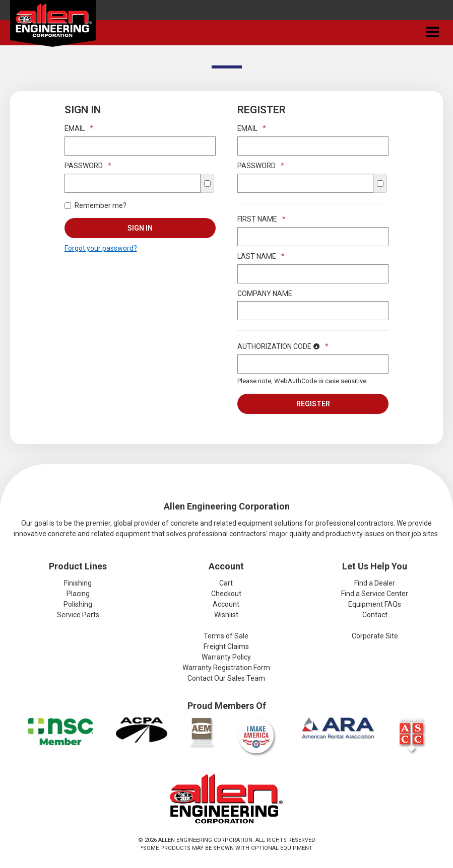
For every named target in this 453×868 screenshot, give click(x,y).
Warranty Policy (226, 657)
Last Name (261, 256)
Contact (375, 615)
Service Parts (78, 615)
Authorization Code (283, 346)
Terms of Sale (226, 636)
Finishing (78, 583)
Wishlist (226, 615)
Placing (78, 594)
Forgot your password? (101, 248)
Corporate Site (375, 636)
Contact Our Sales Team (226, 678)
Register (313, 404)
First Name (262, 219)
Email (79, 128)
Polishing (78, 604)
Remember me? (95, 205)
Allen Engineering (53, 26)
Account (226, 604)
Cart (226, 583)
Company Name (265, 294)
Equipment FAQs (375, 604)
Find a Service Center (375, 594)
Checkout (226, 594)
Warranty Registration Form (226, 668)
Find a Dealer (375, 583)
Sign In (140, 228)
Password (88, 166)
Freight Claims (226, 646)
